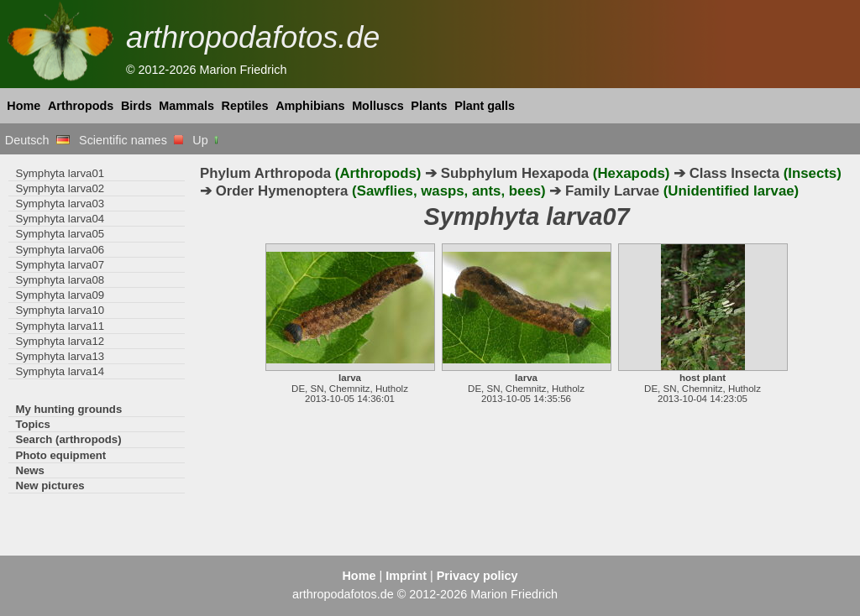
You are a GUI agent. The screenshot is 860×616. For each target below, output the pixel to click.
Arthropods (81, 106)
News (30, 470)
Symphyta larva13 (60, 356)
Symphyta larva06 (60, 250)
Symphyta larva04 (60, 219)
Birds (136, 106)
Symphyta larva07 (60, 265)
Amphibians (310, 106)
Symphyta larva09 (60, 295)
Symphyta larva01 (60, 173)
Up (206, 140)
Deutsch (37, 140)
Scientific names (131, 140)
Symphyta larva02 (60, 188)
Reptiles (245, 106)
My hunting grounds (68, 409)
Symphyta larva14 (60, 371)
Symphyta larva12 (60, 341)
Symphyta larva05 (60, 234)
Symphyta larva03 (60, 204)
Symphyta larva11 (60, 326)
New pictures (50, 485)
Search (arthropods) (68, 439)
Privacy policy (477, 576)
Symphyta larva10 (60, 310)
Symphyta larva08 (60, 280)
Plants (429, 106)
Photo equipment (60, 455)
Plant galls (485, 106)
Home (24, 106)
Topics (33, 424)
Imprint (406, 576)
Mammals (186, 106)
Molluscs (378, 106)
